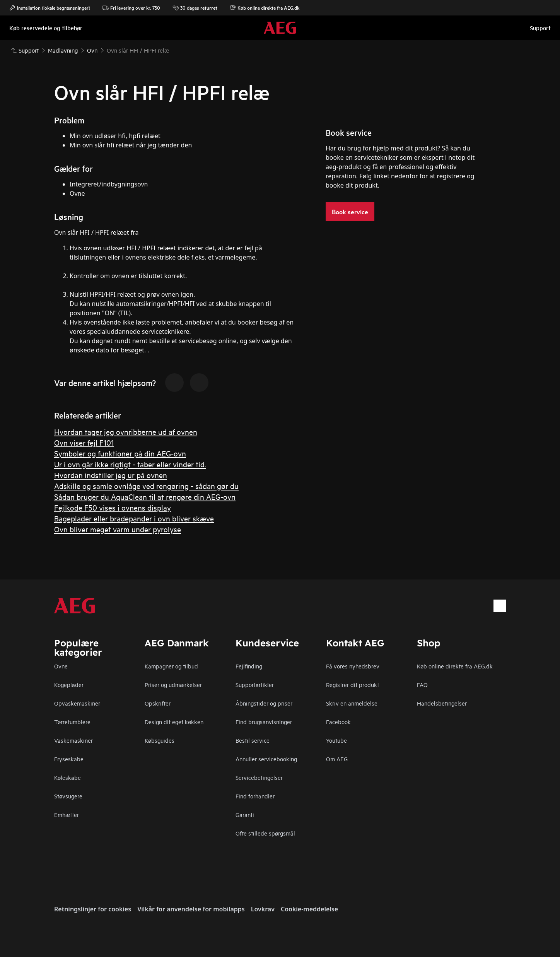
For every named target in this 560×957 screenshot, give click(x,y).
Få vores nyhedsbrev (353, 666)
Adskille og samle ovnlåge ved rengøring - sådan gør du (146, 486)
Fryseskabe (69, 759)
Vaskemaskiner (73, 740)
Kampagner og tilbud (171, 666)
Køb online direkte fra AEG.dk (265, 8)
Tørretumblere (72, 722)
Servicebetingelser (259, 777)
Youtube (336, 740)
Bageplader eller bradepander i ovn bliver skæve (134, 518)
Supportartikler (255, 684)
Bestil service (253, 740)
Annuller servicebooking (266, 759)
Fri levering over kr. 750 (131, 8)
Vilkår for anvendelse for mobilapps (191, 909)
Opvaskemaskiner (77, 703)
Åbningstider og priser (264, 703)
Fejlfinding (249, 666)
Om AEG (337, 759)
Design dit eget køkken (174, 722)
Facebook (338, 722)
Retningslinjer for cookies (93, 909)
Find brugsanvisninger (264, 722)
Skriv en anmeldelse (352, 703)
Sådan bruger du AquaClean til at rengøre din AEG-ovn (145, 496)
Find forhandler (255, 796)
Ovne (61, 666)
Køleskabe (67, 777)
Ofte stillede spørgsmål (265, 833)
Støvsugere (68, 796)
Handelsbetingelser (442, 703)
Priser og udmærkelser (173, 684)
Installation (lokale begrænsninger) (50, 8)
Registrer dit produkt (353, 684)
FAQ (422, 684)
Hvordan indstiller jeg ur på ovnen (111, 475)
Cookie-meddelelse (309, 909)
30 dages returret (195, 8)
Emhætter (67, 814)
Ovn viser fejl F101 (84, 442)
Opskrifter (158, 703)
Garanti (245, 814)
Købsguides (160, 740)
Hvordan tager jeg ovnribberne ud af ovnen (126, 432)
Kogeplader (69, 684)
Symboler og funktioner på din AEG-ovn (120, 453)
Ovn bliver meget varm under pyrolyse (118, 529)
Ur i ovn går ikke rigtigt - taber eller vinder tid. (130, 464)
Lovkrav (263, 909)
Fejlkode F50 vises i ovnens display (113, 507)
